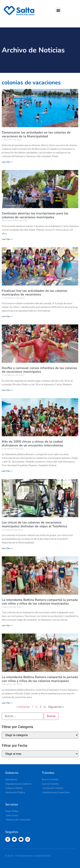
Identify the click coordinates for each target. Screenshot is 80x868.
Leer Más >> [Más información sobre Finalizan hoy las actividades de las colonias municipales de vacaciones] (7, 316)
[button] (58, 10)
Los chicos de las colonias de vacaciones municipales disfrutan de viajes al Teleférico (34, 524)
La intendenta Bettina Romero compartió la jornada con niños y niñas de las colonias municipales (40, 602)
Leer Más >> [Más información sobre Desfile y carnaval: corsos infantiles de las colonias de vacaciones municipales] (7, 390)
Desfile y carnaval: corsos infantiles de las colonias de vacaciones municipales (39, 370)
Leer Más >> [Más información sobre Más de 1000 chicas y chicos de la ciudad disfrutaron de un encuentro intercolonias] (7, 471)
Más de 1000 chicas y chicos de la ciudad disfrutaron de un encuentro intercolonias (32, 443)
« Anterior (23, 707)
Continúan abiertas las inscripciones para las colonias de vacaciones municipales (35, 215)
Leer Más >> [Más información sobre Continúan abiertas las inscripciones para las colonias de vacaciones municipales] (7, 239)
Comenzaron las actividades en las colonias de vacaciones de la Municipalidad (36, 134)
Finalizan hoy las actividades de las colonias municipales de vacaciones (35, 293)
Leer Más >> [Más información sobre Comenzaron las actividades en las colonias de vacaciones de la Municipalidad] (7, 162)
